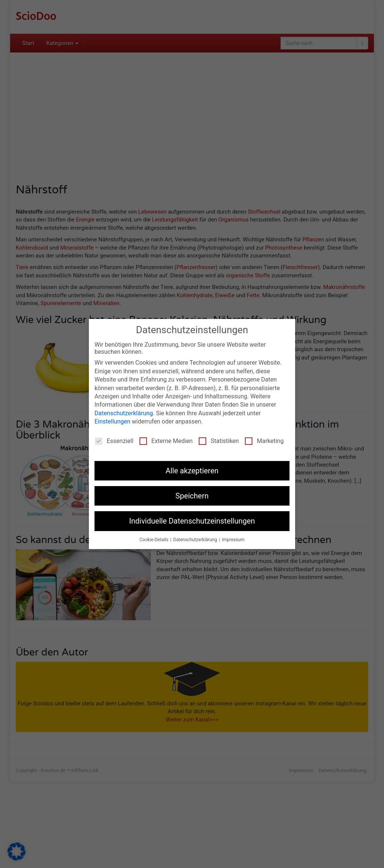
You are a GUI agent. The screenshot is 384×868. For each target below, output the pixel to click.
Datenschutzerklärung (124, 413)
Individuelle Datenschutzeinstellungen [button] (192, 521)
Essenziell (114, 441)
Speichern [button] (192, 495)
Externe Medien (166, 441)
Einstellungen (112, 421)
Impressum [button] (233, 539)
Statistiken (219, 441)
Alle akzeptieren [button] (192, 470)
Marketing (264, 441)
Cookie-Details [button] (154, 539)
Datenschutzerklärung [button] (196, 539)
